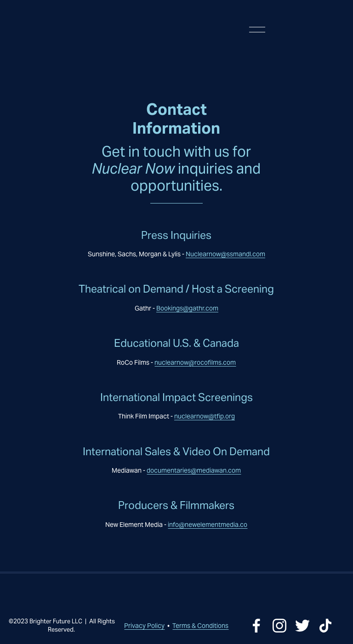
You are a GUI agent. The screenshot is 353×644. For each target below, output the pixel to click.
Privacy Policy (144, 626)
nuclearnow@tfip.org (205, 416)
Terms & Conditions (200, 626)
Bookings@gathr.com (187, 308)
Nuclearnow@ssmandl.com (225, 254)
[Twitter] (302, 626)
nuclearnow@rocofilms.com (195, 362)
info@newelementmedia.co (208, 525)
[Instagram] (279, 626)
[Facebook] (256, 626)
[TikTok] (325, 626)
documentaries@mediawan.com (194, 470)
